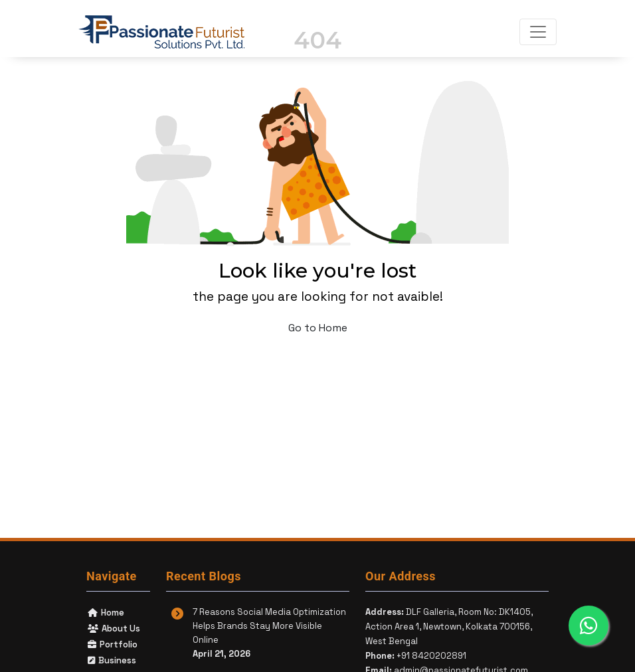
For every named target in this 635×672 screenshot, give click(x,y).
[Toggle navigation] (538, 32)
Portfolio (112, 644)
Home (105, 613)
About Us (113, 629)
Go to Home (318, 328)
